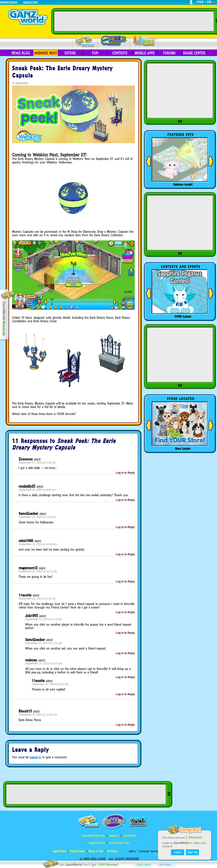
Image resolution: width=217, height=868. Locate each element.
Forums (169, 53)
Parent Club (144, 41)
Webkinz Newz (114, 41)
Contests (120, 53)
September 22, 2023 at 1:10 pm (44, 619)
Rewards (85, 41)
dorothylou (22, 83)
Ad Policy (112, 851)
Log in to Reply (125, 473)
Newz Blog (21, 53)
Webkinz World (9, 2)
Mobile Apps (145, 53)
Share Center (194, 53)
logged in (35, 757)
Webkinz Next (46, 53)
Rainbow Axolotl (183, 184)
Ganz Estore (30, 2)
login (200, 2)
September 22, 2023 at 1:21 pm (44, 643)
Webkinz (114, 836)
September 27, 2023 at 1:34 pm (37, 463)
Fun (95, 53)
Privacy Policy (77, 851)
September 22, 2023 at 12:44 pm (38, 544)
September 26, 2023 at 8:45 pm (37, 490)
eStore (70, 53)
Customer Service (149, 851)
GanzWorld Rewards (93, 836)
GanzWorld (129, 836)
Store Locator (183, 449)
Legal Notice (59, 851)
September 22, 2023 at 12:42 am (38, 715)
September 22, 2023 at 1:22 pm (37, 517)
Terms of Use (96, 851)
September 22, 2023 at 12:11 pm (38, 571)
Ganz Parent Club (119, 843)
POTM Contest (183, 317)
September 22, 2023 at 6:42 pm (50, 684)
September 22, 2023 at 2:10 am (37, 599)
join (209, 2)
